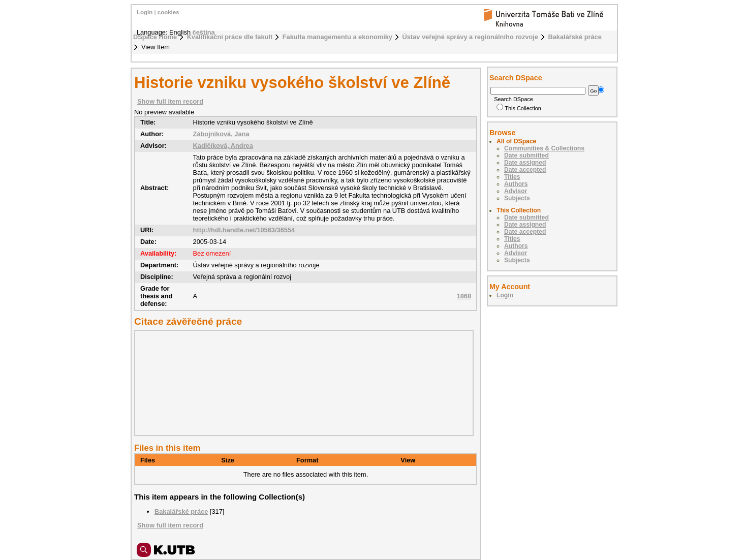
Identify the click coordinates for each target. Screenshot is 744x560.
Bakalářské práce (575, 37)
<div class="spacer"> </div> (301, 383)
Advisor (516, 191)
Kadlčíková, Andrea (223, 146)
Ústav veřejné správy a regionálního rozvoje (470, 37)
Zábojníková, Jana (221, 134)
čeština (204, 32)
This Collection (519, 108)
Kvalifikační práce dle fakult (230, 37)
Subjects (517, 198)
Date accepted (525, 170)
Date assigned (525, 163)
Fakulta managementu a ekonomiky (337, 37)
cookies (168, 12)
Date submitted (526, 155)
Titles (512, 177)
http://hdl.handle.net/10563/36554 (244, 230)
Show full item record (170, 101)
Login (145, 12)
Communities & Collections (544, 148)
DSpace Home (155, 37)
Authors (516, 184)
